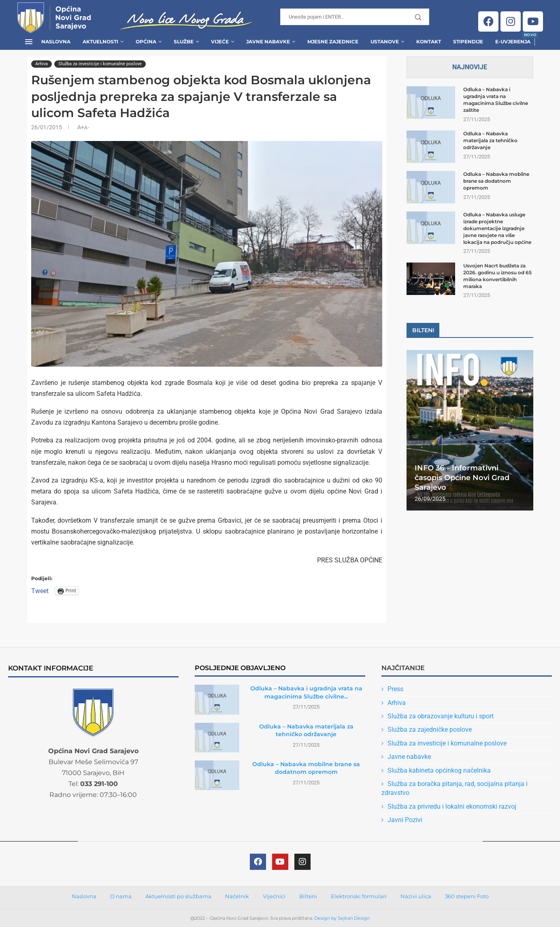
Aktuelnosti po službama (178, 896)
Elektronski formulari (359, 896)
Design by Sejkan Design (342, 918)
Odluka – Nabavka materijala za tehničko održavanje (490, 140)
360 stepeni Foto (467, 896)
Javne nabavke (409, 757)
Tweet (40, 591)
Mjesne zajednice (333, 42)
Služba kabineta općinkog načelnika (439, 770)
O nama (121, 896)
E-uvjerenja (513, 39)
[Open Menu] (29, 42)
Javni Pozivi (405, 820)
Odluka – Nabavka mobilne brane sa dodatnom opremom (496, 181)
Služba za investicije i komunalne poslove (447, 743)
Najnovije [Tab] (470, 67)
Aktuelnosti (100, 42)
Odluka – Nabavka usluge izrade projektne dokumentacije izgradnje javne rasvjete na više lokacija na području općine (497, 228)
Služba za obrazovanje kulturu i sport (441, 716)
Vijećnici (274, 896)
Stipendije (468, 42)
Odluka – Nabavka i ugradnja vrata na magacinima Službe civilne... (306, 692)
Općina (146, 42)
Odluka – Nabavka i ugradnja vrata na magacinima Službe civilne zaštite (496, 99)
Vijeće (220, 42)
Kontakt (429, 42)
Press (395, 689)
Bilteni (308, 896)
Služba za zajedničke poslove (430, 729)
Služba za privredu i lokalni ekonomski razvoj (452, 806)
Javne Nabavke (268, 42)
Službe (184, 42)
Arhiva (397, 703)
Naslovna (56, 42)
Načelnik (237, 896)
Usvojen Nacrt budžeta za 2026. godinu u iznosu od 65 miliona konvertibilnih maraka (497, 276)
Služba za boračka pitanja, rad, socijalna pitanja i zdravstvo (455, 788)
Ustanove (385, 42)
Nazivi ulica (416, 896)
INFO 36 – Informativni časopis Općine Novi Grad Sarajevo (462, 478)
